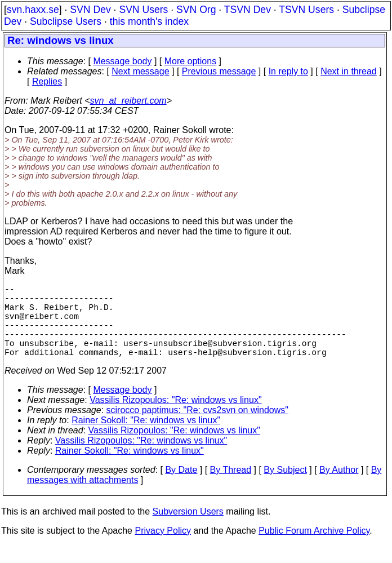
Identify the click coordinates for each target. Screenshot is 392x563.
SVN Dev (90, 10)
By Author (339, 488)
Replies (47, 81)
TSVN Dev (248, 10)
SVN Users (143, 10)
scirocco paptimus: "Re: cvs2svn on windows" (197, 428)
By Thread (231, 488)
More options (191, 61)
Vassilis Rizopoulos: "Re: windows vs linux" (175, 418)
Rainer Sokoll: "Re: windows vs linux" (146, 438)
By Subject (285, 488)
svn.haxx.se (33, 10)
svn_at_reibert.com (128, 101)
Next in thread (349, 71)
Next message (140, 71)
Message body (122, 61)
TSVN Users (306, 10)
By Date (181, 488)
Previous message (219, 71)
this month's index (149, 21)
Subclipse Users (66, 21)
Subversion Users (188, 529)
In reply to (288, 71)
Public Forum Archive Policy (314, 549)
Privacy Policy (163, 549)
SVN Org (196, 10)
